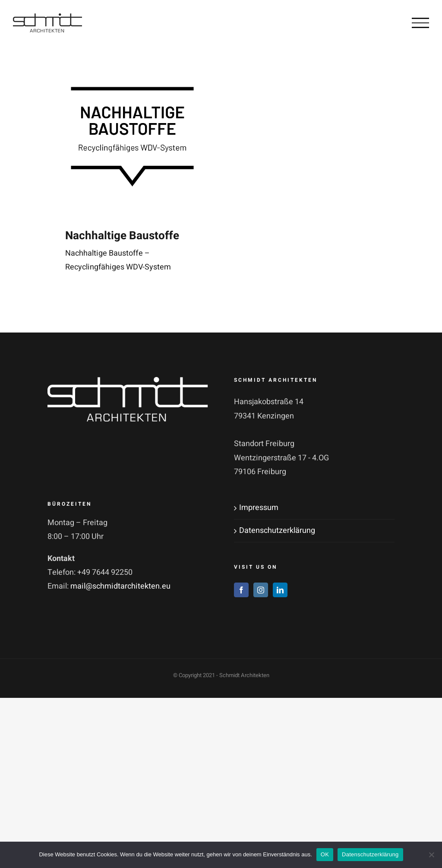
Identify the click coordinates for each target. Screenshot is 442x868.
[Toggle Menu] (420, 23)
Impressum (259, 508)
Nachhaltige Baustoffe (122, 236)
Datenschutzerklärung (277, 531)
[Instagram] (261, 590)
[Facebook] (241, 590)
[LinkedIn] (280, 590)
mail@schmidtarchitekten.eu (120, 586)
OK (325, 854)
